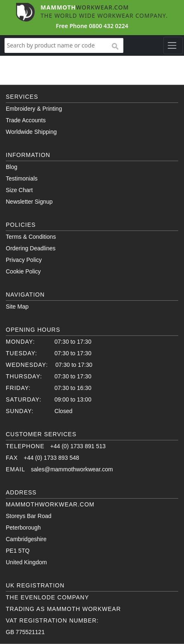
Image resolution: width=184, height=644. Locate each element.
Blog (12, 167)
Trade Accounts (26, 120)
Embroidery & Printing (34, 109)
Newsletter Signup (29, 202)
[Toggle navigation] (173, 45)
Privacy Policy (24, 260)
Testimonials (22, 178)
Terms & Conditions (31, 237)
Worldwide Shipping (31, 132)
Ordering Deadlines (31, 248)
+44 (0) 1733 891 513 (78, 446)
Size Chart (19, 190)
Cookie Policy (23, 271)
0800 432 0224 (108, 26)
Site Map (17, 307)
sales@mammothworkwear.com (72, 469)
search (115, 47)
